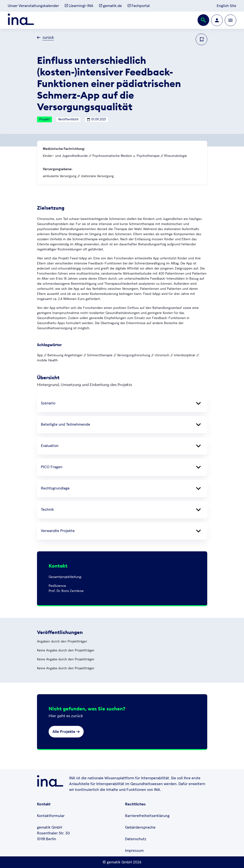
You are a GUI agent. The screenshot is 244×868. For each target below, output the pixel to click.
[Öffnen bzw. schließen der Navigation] (230, 20)
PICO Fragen (122, 467)
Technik (122, 510)
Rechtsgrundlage (122, 489)
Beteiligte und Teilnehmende (122, 425)
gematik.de (111, 6)
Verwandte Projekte (122, 531)
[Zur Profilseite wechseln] (217, 20)
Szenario (122, 403)
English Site (226, 6)
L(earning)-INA (79, 6)
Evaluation (122, 446)
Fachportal (139, 6)
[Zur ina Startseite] (21, 20)
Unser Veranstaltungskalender (33, 6)
